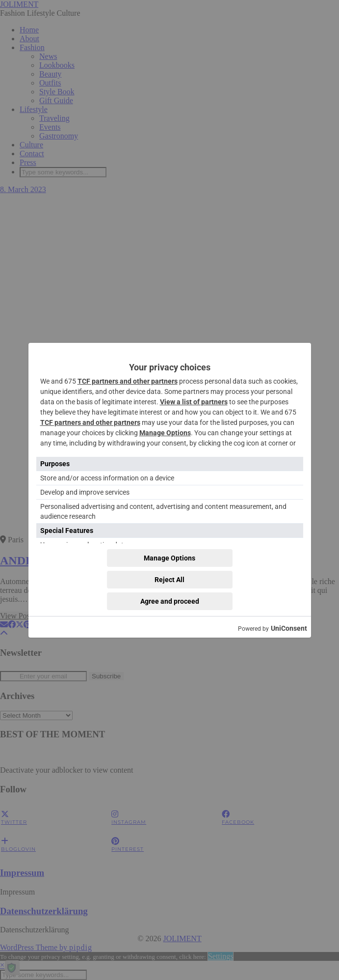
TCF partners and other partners (128, 381)
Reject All (169, 580)
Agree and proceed (170, 601)
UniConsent (289, 628)
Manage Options (165, 433)
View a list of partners (194, 402)
